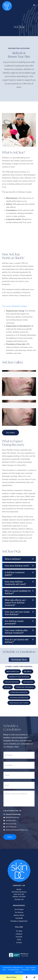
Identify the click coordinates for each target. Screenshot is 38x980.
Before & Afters (19, 915)
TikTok (19, 940)
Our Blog (19, 931)
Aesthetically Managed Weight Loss (17, 830)
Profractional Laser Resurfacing (19, 698)
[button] (33, 559)
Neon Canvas (19, 972)
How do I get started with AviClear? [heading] (17, 641)
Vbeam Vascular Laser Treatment (19, 703)
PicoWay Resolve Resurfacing (19, 692)
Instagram (19, 934)
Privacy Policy (25, 970)
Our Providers (19, 909)
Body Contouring (11, 824)
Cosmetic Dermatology (13, 814)
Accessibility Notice (14, 970)
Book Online (11, 977)
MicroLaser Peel (28, 682)
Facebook (19, 937)
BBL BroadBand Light (13, 671)
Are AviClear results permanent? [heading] (14, 622)
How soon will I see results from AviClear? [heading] (17, 613)
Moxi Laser (8, 687)
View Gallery (10, 433)
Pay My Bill (19, 918)
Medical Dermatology (12, 817)
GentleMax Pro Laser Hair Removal (19, 677)
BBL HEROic (28, 671)
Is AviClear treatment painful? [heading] (15, 574)
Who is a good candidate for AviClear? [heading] (18, 592)
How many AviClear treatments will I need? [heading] (15, 583)
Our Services (19, 912)
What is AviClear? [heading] (13, 559)
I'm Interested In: (13, 811)
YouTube (19, 943)
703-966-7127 (19, 900)
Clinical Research (11, 827)
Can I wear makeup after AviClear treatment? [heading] (16, 632)
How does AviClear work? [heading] (17, 566)
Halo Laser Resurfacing (12, 682)
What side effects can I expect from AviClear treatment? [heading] (15, 603)
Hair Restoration (11, 821)
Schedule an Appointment (19, 921)
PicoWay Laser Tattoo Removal (25, 687)
